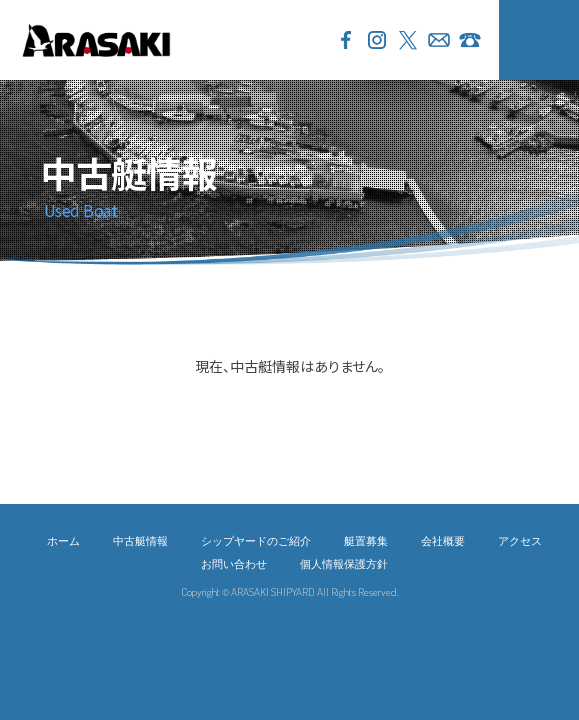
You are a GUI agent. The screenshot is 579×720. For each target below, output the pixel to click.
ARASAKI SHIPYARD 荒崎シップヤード (96, 40)
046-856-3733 (470, 40)
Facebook (346, 40)
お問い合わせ (439, 40)
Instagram (377, 40)
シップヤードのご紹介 (256, 540)
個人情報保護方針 (344, 563)
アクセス (520, 540)
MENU (539, 40)
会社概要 (443, 540)
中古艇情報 (140, 540)
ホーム (63, 540)
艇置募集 (366, 540)
